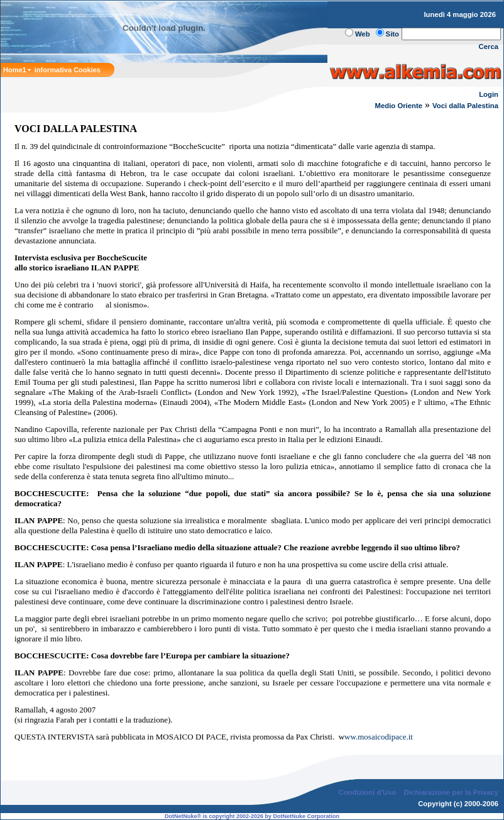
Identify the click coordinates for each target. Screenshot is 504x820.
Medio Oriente (399, 106)
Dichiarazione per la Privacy (452, 792)
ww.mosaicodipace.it (379, 737)
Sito (392, 34)
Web (363, 34)
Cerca (489, 47)
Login (489, 94)
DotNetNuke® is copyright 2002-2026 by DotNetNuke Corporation (252, 816)
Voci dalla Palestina (465, 106)
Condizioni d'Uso (367, 792)
